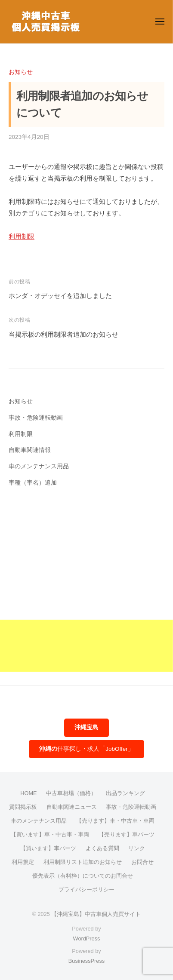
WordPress (87, 939)
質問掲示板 (23, 807)
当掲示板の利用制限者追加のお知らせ (63, 334)
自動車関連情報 (30, 450)
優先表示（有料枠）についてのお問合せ (83, 876)
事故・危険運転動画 (36, 418)
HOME (28, 793)
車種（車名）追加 (33, 483)
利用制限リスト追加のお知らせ (83, 862)
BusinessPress (86, 961)
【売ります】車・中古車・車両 (115, 821)
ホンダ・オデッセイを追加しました (60, 296)
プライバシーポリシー (86, 889)
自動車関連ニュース (72, 807)
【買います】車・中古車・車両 (50, 834)
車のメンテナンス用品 (39, 466)
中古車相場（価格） (71, 793)
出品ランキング (125, 793)
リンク (137, 848)
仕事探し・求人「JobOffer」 (86, 749)
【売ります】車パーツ (127, 834)
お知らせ (21, 72)
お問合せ (142, 862)
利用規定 (23, 862)
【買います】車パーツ (48, 848)
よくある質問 (102, 848)
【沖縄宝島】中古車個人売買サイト (96, 914)
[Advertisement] (86, 585)
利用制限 (22, 236)
